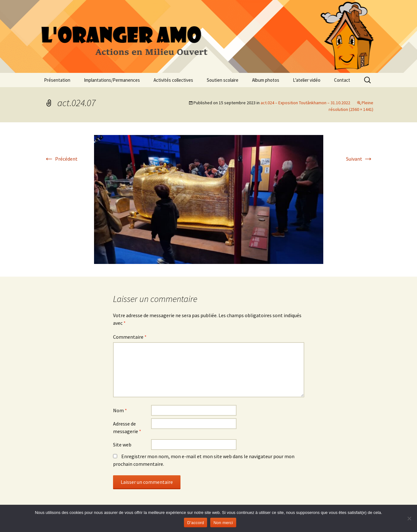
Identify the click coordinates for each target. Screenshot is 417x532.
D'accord (196, 523)
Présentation (57, 80)
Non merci (223, 523)
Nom (120, 410)
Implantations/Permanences (112, 80)
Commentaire (130, 337)
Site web (122, 445)
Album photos (266, 80)
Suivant (360, 159)
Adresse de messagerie (127, 427)
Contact (342, 80)
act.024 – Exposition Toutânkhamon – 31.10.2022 (305, 103)
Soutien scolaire (223, 80)
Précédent (61, 159)
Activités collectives (173, 80)
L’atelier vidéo (307, 80)
